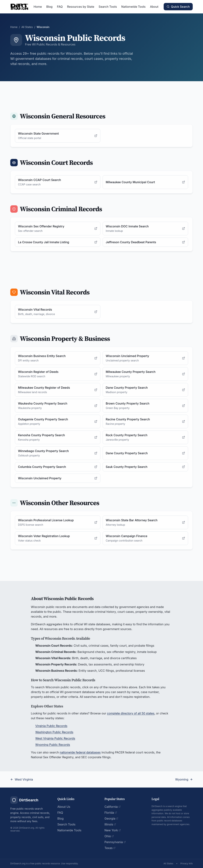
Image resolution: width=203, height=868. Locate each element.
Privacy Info (187, 863)
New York (113, 830)
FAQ (60, 7)
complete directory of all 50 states (131, 713)
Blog (49, 7)
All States (27, 27)
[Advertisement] (101, 94)
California (113, 807)
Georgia (111, 818)
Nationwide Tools (133, 7)
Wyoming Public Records (53, 745)
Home (38, 7)
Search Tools (108, 7)
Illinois (110, 824)
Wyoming (184, 779)
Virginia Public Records (51, 726)
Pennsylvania (115, 842)
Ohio (109, 836)
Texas (110, 848)
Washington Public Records (54, 732)
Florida (111, 813)
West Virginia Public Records (55, 738)
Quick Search (178, 7)
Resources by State (81, 7)
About (154, 7)
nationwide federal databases (80, 752)
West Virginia (22, 779)
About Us (64, 807)
